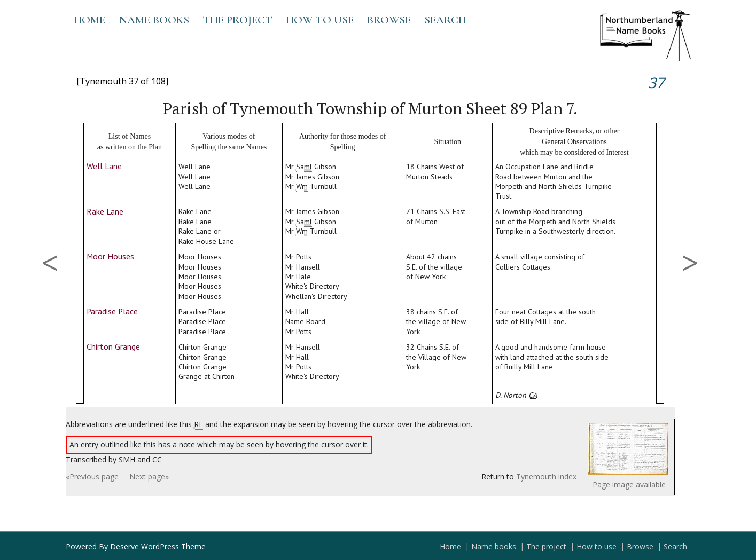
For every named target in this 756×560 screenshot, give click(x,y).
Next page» (149, 476)
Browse (389, 20)
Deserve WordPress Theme (158, 546)
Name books (154, 20)
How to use (320, 20)
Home (89, 20)
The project (237, 20)
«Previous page (92, 476)
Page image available (629, 484)
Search (445, 20)
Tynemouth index (546, 476)
